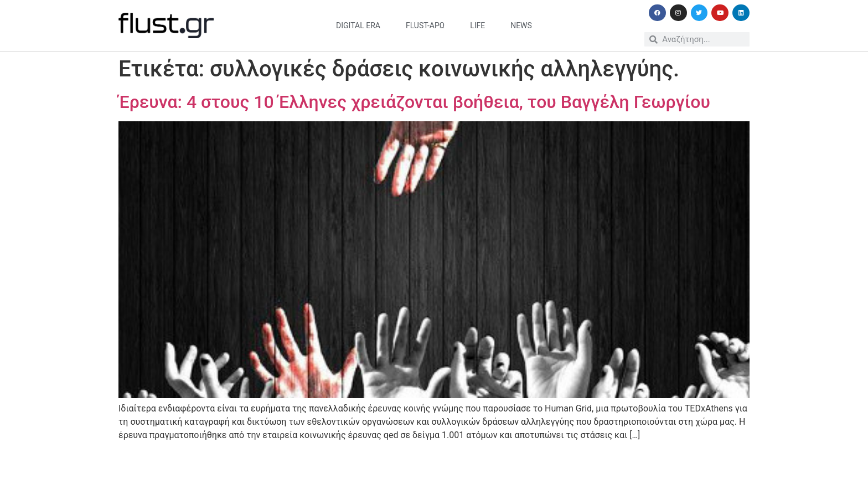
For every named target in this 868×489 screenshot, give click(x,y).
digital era (358, 25)
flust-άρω (425, 25)
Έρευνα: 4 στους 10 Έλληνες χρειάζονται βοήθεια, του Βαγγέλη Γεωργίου (414, 102)
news (521, 25)
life (477, 25)
